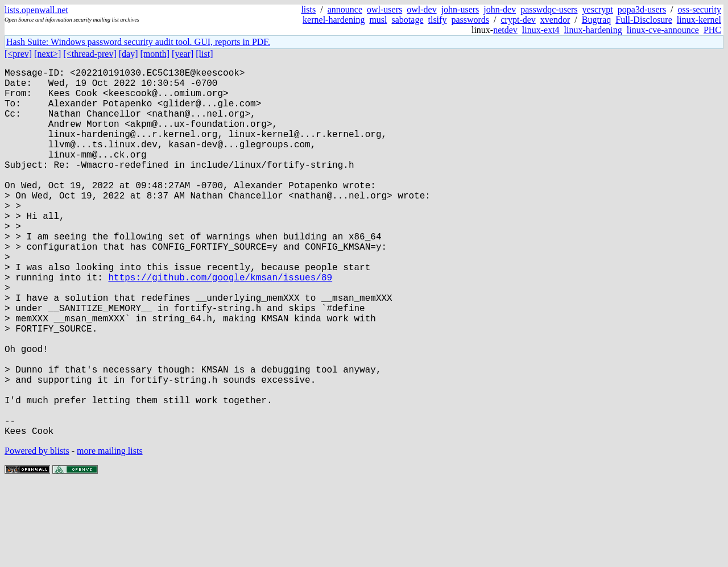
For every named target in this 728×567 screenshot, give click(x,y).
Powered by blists (37, 533)
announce (345, 9)
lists (308, 9)
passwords (470, 20)
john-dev (500, 9)
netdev (505, 30)
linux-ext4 (541, 30)
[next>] (47, 54)
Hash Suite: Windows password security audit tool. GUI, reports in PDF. (138, 42)
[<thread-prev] (90, 54)
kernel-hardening (334, 20)
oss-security (700, 9)
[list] (204, 54)
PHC (712, 30)
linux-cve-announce (663, 30)
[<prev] (18, 54)
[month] (155, 54)
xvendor (555, 20)
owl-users (384, 9)
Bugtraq (597, 20)
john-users (460, 9)
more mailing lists (110, 533)
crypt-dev (518, 20)
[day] (129, 54)
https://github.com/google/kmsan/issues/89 (220, 325)
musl (378, 20)
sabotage (408, 20)
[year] (183, 54)
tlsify (437, 20)
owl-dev (421, 9)
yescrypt (598, 9)
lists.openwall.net (36, 10)
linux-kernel (699, 20)
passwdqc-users (549, 9)
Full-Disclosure (644, 20)
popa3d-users (642, 9)
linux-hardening (593, 30)
